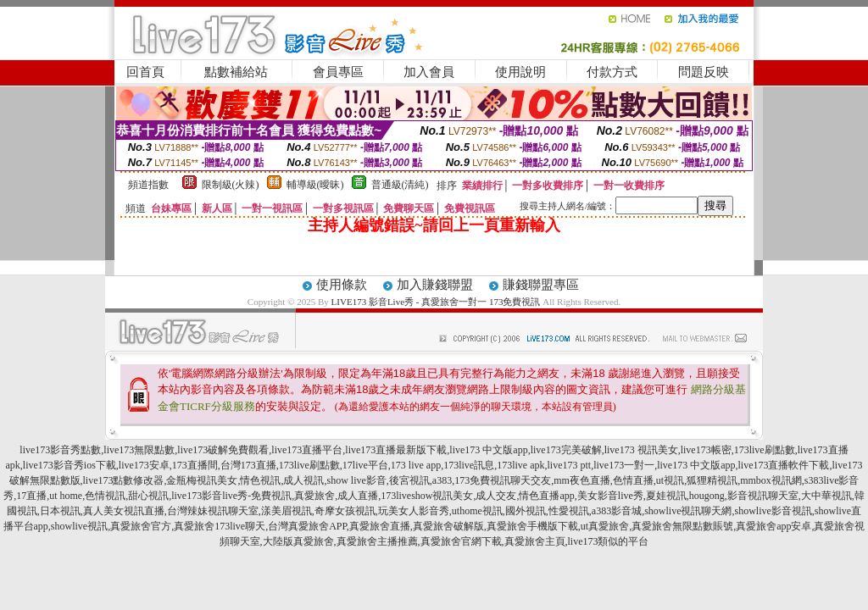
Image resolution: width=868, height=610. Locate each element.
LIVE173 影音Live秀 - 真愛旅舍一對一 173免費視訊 (436, 302)
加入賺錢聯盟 (435, 285)
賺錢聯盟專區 (541, 285)
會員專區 (338, 72)
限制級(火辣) (231, 185)
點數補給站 (236, 72)
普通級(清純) (400, 185)
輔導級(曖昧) (315, 185)
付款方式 (612, 72)
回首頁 (145, 72)
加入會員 (429, 72)
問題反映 (704, 72)
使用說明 (520, 72)
